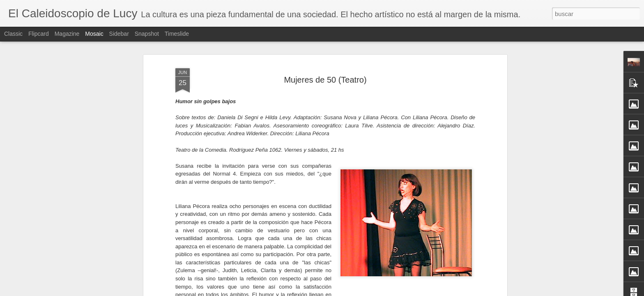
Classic (13, 34)
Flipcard (39, 34)
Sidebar (119, 34)
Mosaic (94, 34)
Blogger (354, 291)
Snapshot (147, 34)
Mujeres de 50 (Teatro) (325, 62)
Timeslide (177, 34)
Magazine (67, 34)
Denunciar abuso (381, 291)
